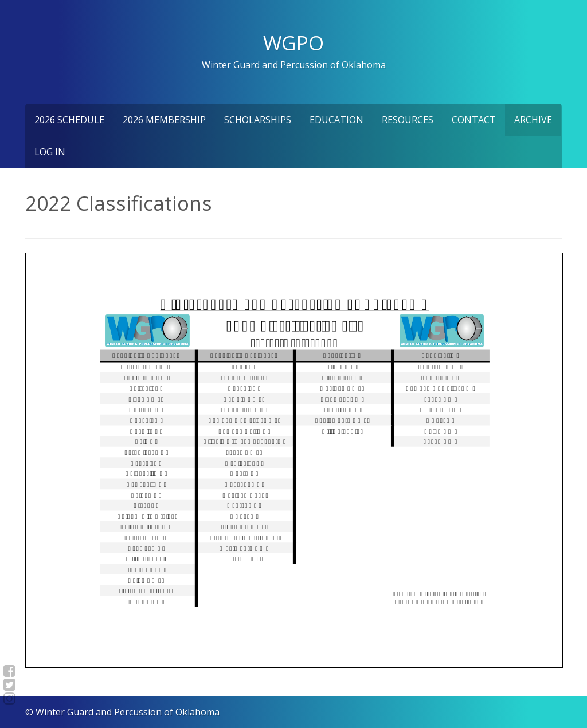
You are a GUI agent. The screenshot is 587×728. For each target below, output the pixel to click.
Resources (408, 120)
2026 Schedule (69, 120)
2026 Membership (164, 120)
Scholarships (258, 120)
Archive (533, 120)
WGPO (293, 42)
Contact (474, 120)
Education (336, 120)
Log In (50, 152)
